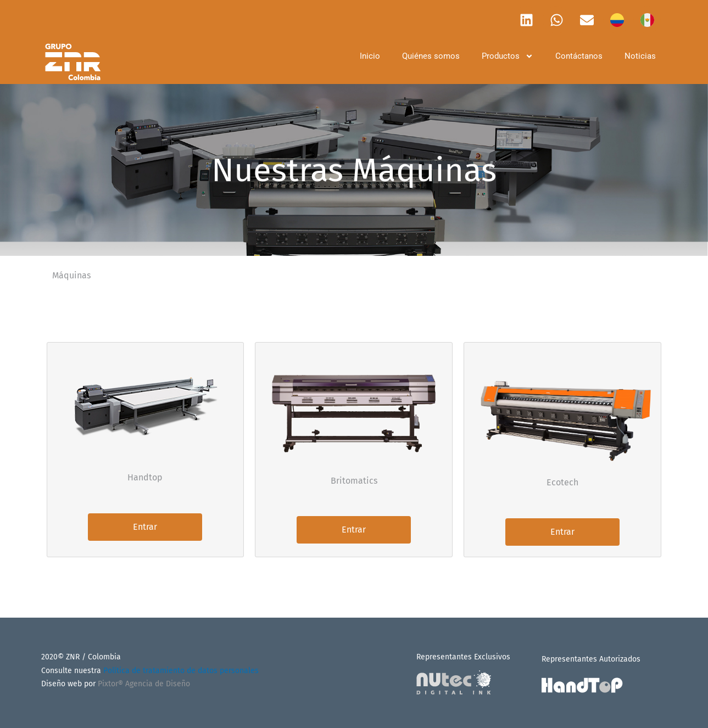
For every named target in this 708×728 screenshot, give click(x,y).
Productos (508, 56)
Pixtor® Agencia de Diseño (144, 684)
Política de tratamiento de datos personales (181, 671)
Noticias (640, 56)
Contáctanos (579, 56)
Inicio (370, 56)
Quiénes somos (431, 56)
